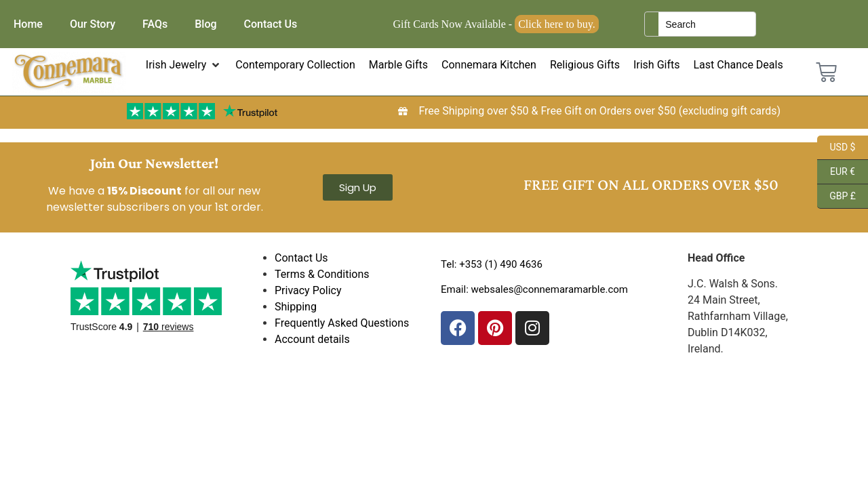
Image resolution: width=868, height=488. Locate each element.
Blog (205, 24)
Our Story (93, 24)
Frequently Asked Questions (342, 323)
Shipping (296, 307)
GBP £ (836, 197)
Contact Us (271, 24)
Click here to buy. (557, 24)
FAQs (155, 24)
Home (28, 24)
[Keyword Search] (707, 24)
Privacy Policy (308, 290)
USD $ (836, 148)
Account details (312, 339)
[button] (184, 65)
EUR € (836, 172)
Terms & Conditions (322, 274)
